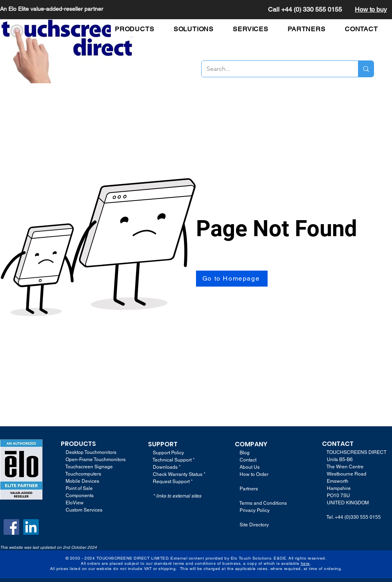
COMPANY (251, 444)
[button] (139, 29)
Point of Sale (79, 488)
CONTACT (338, 444)
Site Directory (254, 525)
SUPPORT (163, 444)
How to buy (371, 9)
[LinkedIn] (31, 527)
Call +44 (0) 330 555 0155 (305, 9)
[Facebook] (11, 527)
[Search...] (274, 69)
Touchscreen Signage (87, 467)
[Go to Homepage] (232, 279)
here (305, 563)
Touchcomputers (83, 474)
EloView (75, 503)
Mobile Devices (82, 481)
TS (92, 444)
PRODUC (74, 444)
